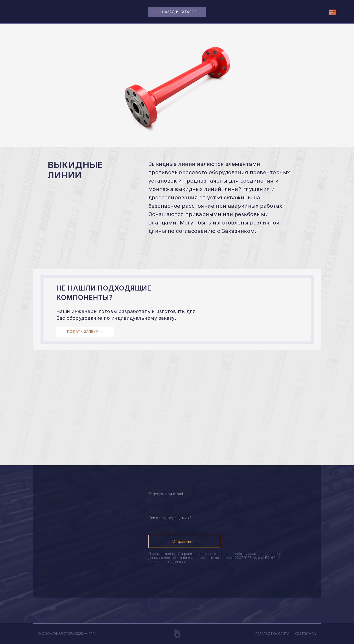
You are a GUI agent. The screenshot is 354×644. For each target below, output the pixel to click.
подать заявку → (85, 332)
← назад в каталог (177, 12)
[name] (220, 518)
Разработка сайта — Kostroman (286, 634)
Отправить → (184, 541)
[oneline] (220, 494)
